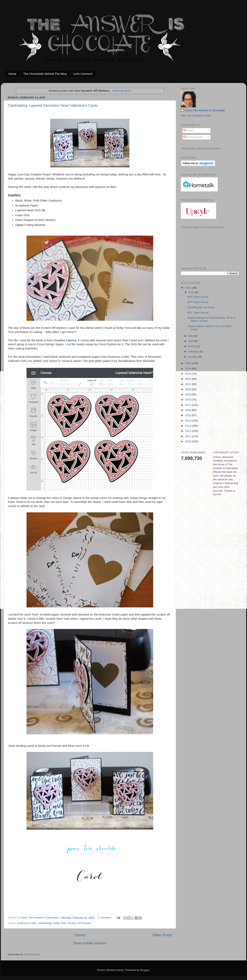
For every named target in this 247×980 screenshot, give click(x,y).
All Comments (193, 137)
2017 (188, 405)
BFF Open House (198, 297)
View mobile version (90, 943)
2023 (188, 374)
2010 (188, 441)
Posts (188, 130)
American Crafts (27, 923)
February (194, 352)
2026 (188, 288)
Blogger (145, 970)
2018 (188, 400)
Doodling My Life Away (201, 307)
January (193, 357)
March (192, 346)
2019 (188, 394)
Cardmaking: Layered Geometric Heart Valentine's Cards (53, 106)
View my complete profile (196, 116)
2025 (188, 363)
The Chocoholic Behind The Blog (45, 74)
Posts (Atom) (32, 954)
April (191, 341)
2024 (188, 369)
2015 (188, 415)
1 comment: (105, 918)
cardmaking (45, 923)
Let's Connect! (83, 74)
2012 (188, 431)
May (191, 336)
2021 (188, 384)
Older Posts (162, 935)
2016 (188, 410)
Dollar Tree (60, 923)
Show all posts (122, 91)
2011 (188, 436)
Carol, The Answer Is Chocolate (205, 110)
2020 (188, 389)
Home (12, 74)
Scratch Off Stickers (79, 923)
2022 (188, 379)
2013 (188, 426)
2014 (188, 421)
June (191, 292)
